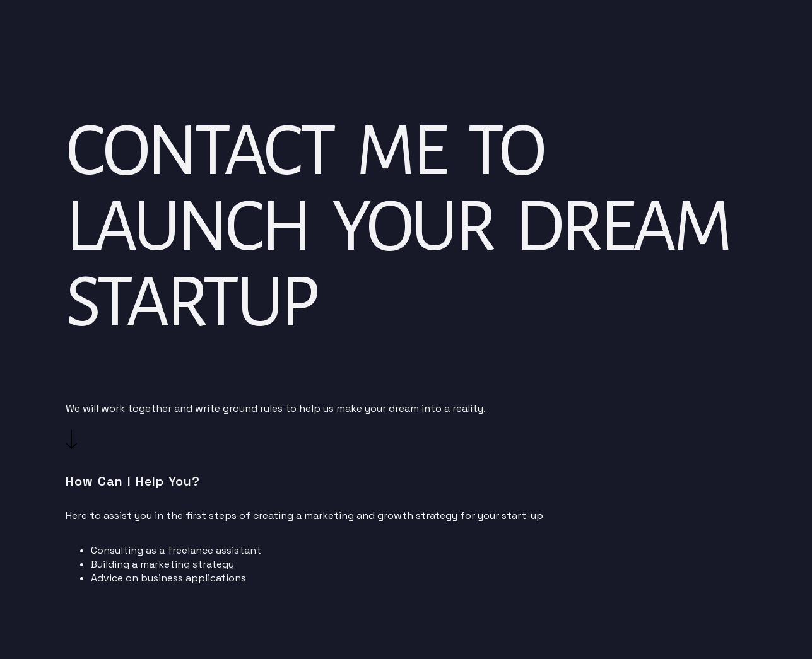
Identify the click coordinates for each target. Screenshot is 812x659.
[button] (71, 446)
